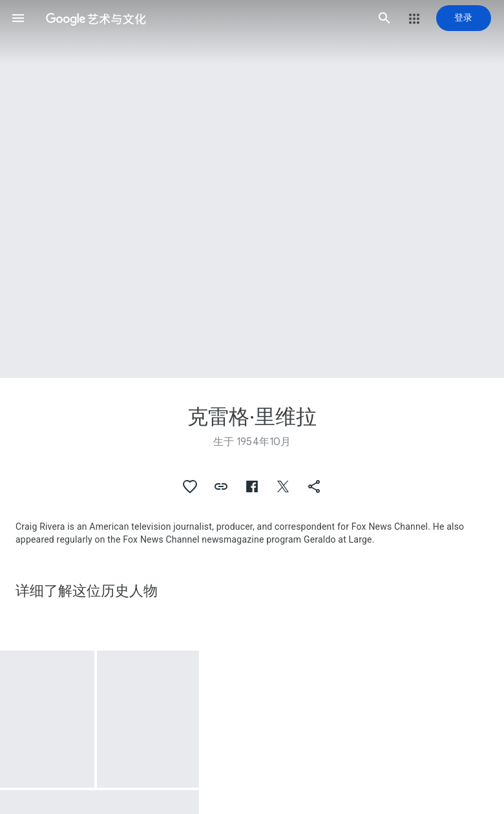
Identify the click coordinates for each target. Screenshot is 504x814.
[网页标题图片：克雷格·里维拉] (252, 189)
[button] (18, 18)
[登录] (464, 18)
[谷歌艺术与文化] (201, 18)
